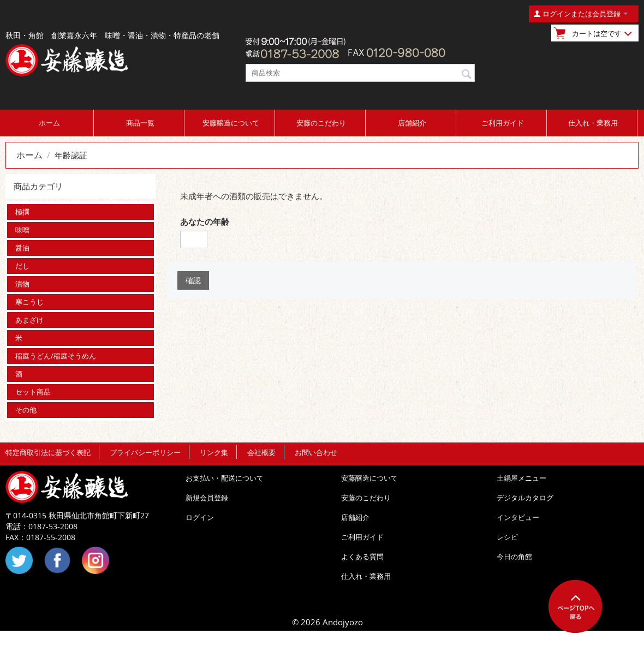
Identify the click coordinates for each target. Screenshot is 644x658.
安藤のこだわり (321, 123)
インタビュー (518, 517)
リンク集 (214, 452)
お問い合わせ (316, 452)
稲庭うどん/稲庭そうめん (56, 356)
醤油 (22, 248)
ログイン (200, 517)
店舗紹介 (412, 123)
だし (22, 266)
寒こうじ (29, 302)
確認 (193, 280)
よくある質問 (362, 557)
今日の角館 (514, 557)
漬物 (22, 284)
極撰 (22, 212)
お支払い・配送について (225, 478)
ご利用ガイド (503, 123)
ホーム (49, 123)
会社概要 (261, 452)
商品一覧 (140, 123)
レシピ (507, 537)
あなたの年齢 (205, 222)
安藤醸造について (231, 123)
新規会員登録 (207, 498)
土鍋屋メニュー (521, 478)
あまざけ (29, 320)
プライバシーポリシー (145, 452)
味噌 (22, 230)
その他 (26, 410)
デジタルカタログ (525, 498)
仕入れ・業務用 (593, 123)
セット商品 (33, 392)
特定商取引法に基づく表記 (48, 452)
